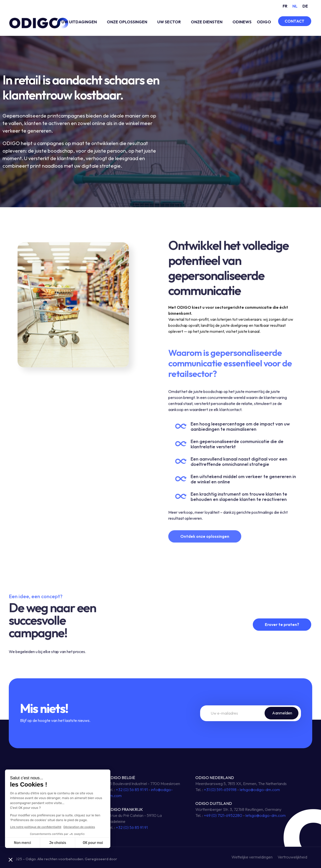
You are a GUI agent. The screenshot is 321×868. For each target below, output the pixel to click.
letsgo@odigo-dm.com (260, 790)
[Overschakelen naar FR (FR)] (285, 6)
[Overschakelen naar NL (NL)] (295, 6)
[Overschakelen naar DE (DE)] (305, 6)
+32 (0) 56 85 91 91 (132, 790)
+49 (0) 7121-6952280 (223, 815)
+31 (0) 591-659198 (220, 790)
